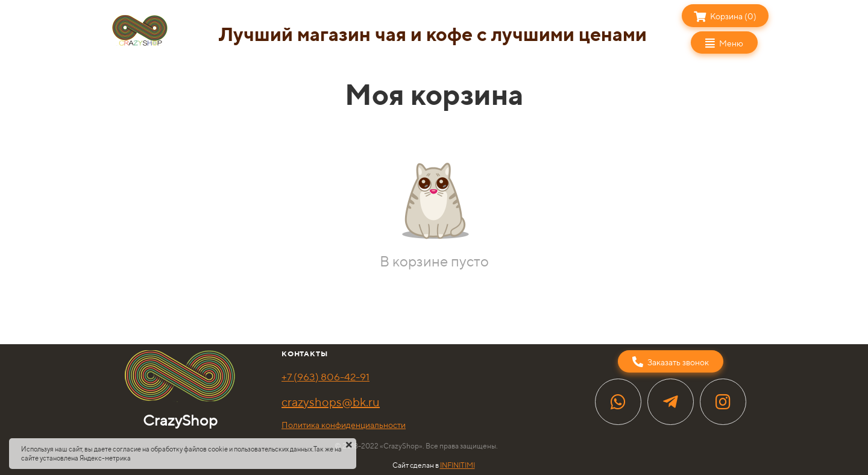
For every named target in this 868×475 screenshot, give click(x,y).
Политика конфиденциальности (344, 425)
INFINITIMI (458, 465)
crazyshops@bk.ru (331, 402)
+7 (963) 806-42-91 (325, 377)
